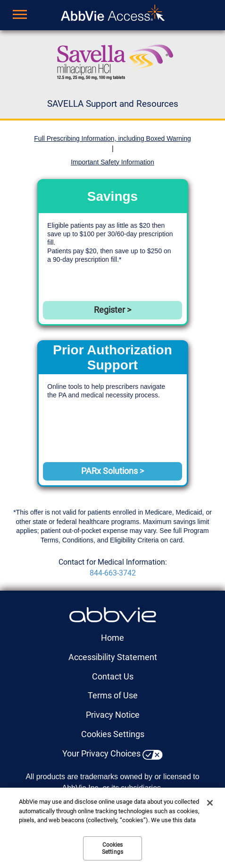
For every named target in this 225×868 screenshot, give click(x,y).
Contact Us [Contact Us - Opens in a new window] (113, 676)
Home (112, 638)
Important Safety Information (112, 162)
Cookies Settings (113, 734)
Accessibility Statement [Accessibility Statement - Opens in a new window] (113, 657)
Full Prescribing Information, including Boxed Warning (112, 138)
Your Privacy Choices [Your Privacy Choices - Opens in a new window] (101, 753)
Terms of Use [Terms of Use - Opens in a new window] (113, 695)
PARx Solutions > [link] (112, 471)
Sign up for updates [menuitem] (169, 15)
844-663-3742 (113, 573)
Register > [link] (112, 310)
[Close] (210, 803)
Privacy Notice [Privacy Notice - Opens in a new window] (113, 715)
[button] (16, 16)
